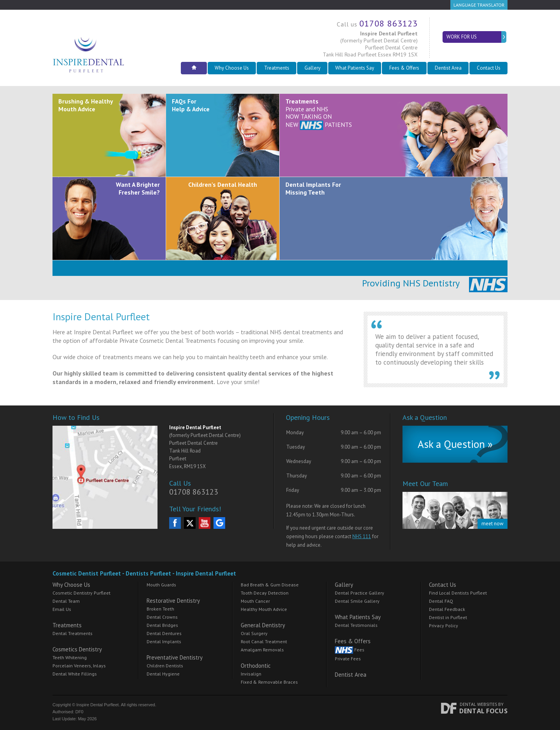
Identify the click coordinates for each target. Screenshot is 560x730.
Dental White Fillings (75, 674)
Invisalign (251, 674)
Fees (350, 650)
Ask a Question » (455, 444)
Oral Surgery (254, 633)
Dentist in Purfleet (448, 617)
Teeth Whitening (70, 657)
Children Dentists (165, 666)
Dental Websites (478, 704)
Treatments (277, 68)
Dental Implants (164, 641)
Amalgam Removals (262, 650)
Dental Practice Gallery (360, 593)
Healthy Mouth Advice (264, 609)
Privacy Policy (444, 626)
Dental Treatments (73, 633)
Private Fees (348, 659)
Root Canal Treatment (264, 641)
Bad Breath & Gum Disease (270, 585)
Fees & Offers (404, 68)
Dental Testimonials (356, 625)
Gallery (312, 68)
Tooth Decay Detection (265, 593)
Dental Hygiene (163, 674)
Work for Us (460, 37)
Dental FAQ (441, 601)
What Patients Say (355, 68)
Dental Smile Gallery (357, 601)
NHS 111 (362, 536)
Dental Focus (483, 711)
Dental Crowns (162, 617)
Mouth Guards (161, 585)
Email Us (62, 609)
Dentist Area (448, 68)
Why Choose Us (232, 68)
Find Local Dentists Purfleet (458, 593)
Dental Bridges (162, 625)
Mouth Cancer (255, 601)
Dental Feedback (447, 609)
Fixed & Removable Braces (269, 682)
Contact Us (489, 68)
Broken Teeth (160, 609)
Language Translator (479, 5)
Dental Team (66, 601)
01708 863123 (388, 23)
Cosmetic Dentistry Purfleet (81, 593)
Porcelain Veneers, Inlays (79, 666)
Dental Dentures (164, 633)
